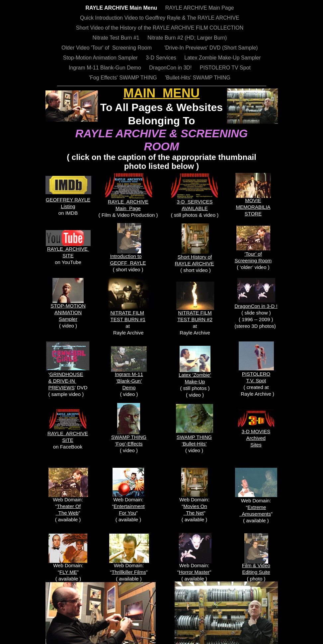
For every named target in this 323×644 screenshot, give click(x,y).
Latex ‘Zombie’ (195, 375)
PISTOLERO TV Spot (225, 68)
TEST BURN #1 (128, 319)
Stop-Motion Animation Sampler (99, 58)
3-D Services (162, 58)
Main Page (128, 208)
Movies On (195, 506)
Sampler (68, 319)
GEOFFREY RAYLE (68, 200)
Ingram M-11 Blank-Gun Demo (106, 68)
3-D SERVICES (195, 202)
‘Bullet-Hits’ (194, 444)
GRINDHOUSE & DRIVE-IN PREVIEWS (66, 381)
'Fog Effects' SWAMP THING (124, 78)
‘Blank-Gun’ (129, 381)
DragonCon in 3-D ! (256, 306)
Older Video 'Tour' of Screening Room (107, 48)
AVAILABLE (195, 208)
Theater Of (69, 506)
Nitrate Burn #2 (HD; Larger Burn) (187, 38)
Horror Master (194, 572)
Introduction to (126, 256)
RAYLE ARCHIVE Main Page (200, 8)
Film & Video (256, 565)
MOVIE (253, 200)
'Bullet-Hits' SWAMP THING (198, 78)
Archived (256, 438)
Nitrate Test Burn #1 (117, 38)
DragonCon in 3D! (171, 68)
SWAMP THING (129, 437)
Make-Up (195, 382)
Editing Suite (256, 572)
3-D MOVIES (256, 431)
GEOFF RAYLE (128, 263)
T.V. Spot (256, 381)
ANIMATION (68, 312)
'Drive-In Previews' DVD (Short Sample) (209, 48)
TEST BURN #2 (195, 319)
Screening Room (253, 260)
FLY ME (68, 572)
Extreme (257, 507)
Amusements (255, 514)
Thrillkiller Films (129, 572)
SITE (68, 440)
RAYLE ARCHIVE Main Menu (122, 8)
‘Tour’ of (253, 254)
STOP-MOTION (68, 306)
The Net (193, 513)
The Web (67, 513)
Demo (129, 387)
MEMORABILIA (253, 207)
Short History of (195, 257)
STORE (253, 214)
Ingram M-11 (129, 374)
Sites (256, 445)
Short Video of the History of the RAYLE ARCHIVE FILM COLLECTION (160, 28)
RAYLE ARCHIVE (128, 202)
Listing (68, 206)
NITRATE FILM (195, 313)
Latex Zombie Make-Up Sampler (222, 58)
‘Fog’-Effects (129, 444)
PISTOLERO (256, 374)
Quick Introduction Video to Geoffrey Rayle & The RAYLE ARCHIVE (160, 18)
